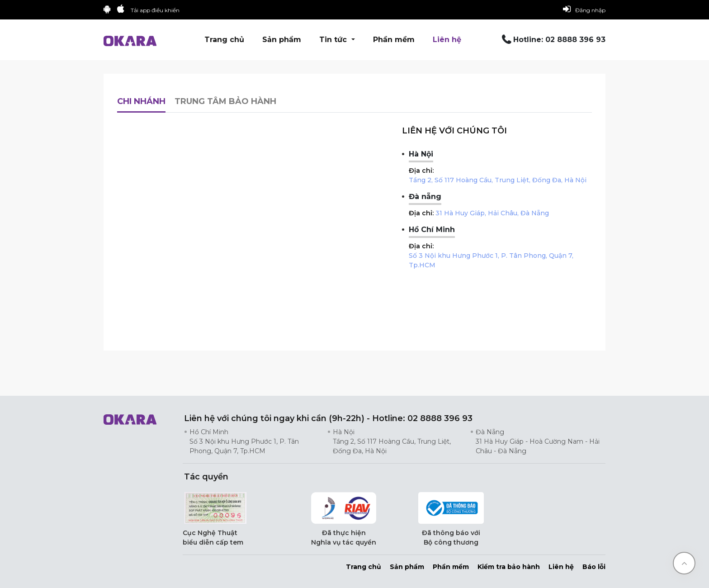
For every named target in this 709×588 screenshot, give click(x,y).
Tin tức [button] (334, 40)
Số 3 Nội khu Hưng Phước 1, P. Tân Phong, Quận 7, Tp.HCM (491, 260)
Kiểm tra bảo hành (509, 567)
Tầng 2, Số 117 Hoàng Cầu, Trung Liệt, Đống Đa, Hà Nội (498, 180)
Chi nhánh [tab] (141, 101)
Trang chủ (224, 40)
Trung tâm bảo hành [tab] (225, 101)
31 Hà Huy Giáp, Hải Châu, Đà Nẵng (492, 213)
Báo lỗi (594, 567)
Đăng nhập (584, 9)
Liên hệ (447, 40)
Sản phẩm (282, 40)
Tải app (155, 10)
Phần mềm (394, 40)
